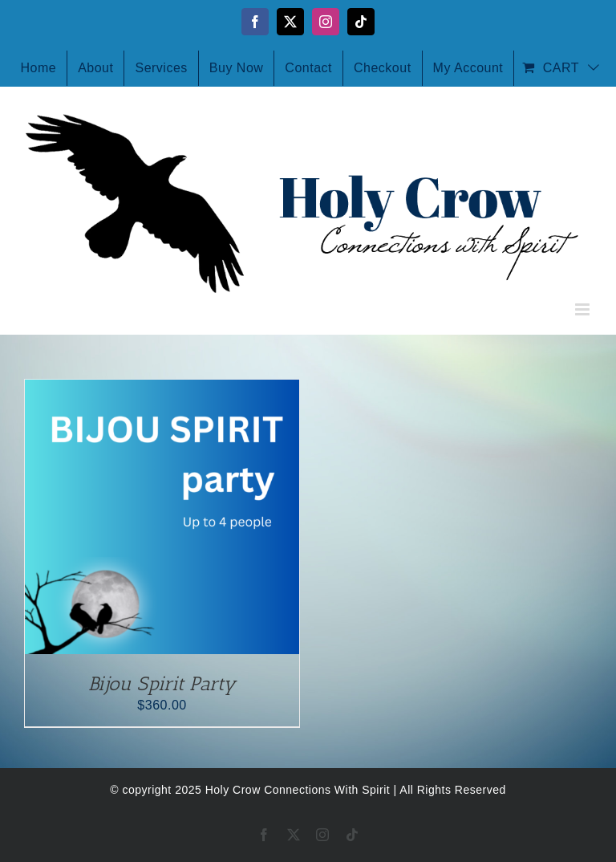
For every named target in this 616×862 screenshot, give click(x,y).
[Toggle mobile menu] (584, 309)
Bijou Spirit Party (162, 683)
